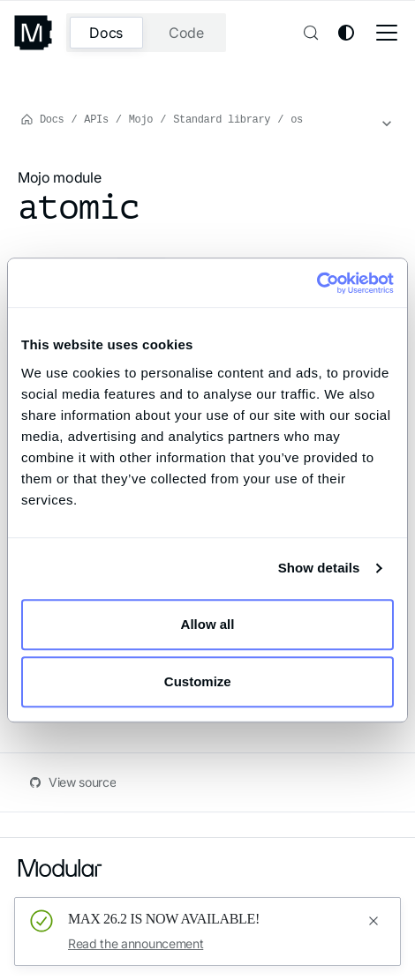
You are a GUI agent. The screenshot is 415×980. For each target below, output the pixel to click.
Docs (106, 33)
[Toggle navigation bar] (387, 33)
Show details (319, 568)
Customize (208, 681)
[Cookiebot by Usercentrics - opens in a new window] (317, 283)
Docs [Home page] (42, 119)
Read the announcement (136, 943)
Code (186, 33)
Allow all (208, 624)
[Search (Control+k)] (309, 33)
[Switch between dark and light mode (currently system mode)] (346, 33)
